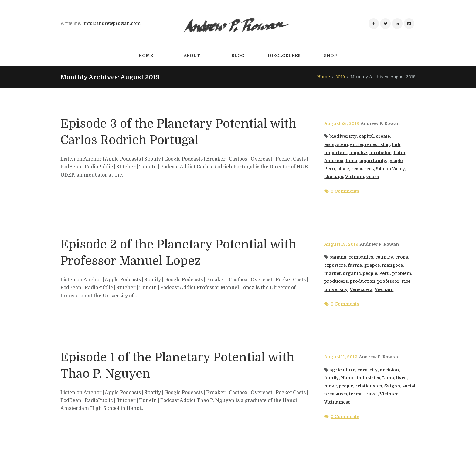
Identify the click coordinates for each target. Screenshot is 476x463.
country (384, 257)
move (331, 386)
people (396, 161)
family (331, 378)
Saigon (393, 386)
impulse (358, 153)
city (374, 370)
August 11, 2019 (341, 357)
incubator (381, 153)
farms (355, 265)
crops (402, 257)
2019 (340, 77)
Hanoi (347, 378)
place (343, 169)
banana (338, 257)
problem (403, 273)
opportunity (373, 161)
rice (407, 281)
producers (336, 281)
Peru (330, 169)
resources (363, 169)
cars (363, 370)
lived (402, 378)
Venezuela (362, 289)
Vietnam (355, 177)
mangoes (393, 265)
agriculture (342, 370)
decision (389, 370)
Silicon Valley (392, 169)
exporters (335, 265)
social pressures (343, 394)
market (333, 273)
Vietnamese (338, 402)
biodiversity (343, 137)
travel (386, 394)
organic (352, 273)
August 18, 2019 (341, 244)
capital (366, 137)
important (336, 153)
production (363, 281)
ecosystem (336, 144)
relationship (370, 386)
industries (368, 378)
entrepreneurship (371, 144)
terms (371, 394)
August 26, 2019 (342, 123)
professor (389, 281)
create (383, 137)
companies (361, 257)
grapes (373, 265)
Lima (352, 161)
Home (323, 77)
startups (334, 177)
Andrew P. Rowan (380, 123)
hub (398, 144)
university (336, 289)
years (373, 177)
